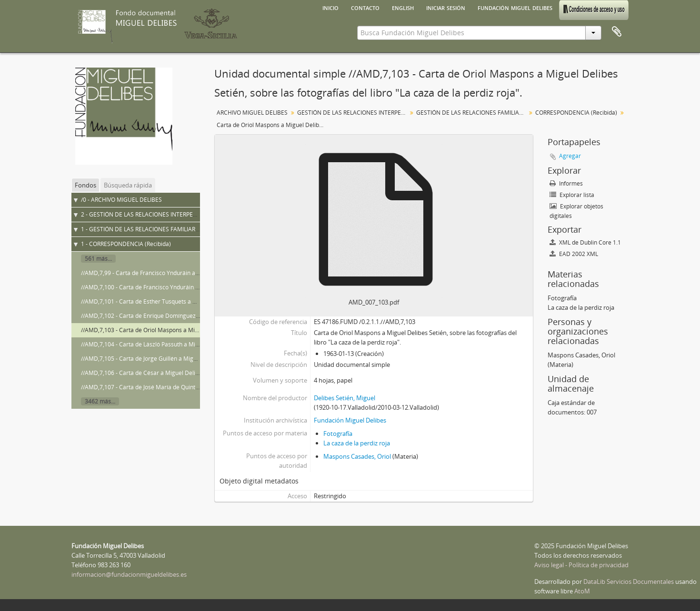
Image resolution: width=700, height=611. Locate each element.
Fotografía (338, 434)
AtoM (582, 591)
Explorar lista (572, 195)
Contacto (365, 7)
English (403, 7)
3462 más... (100, 401)
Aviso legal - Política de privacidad (581, 565)
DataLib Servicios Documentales (629, 581)
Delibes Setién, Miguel (345, 398)
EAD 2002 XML (574, 254)
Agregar (570, 156)
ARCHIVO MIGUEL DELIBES (252, 113)
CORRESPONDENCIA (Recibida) (576, 113)
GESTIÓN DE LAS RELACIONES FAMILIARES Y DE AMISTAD (472, 113)
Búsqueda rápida (128, 185)
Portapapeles (617, 32)
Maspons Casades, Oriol (357, 456)
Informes (566, 183)
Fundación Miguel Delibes (515, 7)
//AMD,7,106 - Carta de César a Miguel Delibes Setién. (153, 373)
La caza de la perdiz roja (357, 443)
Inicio (330, 7)
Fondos (85, 185)
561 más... (98, 259)
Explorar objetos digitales (576, 211)
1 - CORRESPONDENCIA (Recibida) (126, 244)
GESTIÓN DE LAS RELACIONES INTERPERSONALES (353, 113)
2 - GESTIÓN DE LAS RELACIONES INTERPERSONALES (151, 214)
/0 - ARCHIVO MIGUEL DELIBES (121, 200)
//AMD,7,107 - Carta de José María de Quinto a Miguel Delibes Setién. (172, 387)
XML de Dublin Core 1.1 (585, 242)
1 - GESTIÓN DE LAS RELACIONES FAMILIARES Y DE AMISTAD (162, 229)
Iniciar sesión (446, 7)
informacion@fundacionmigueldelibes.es (129, 574)
